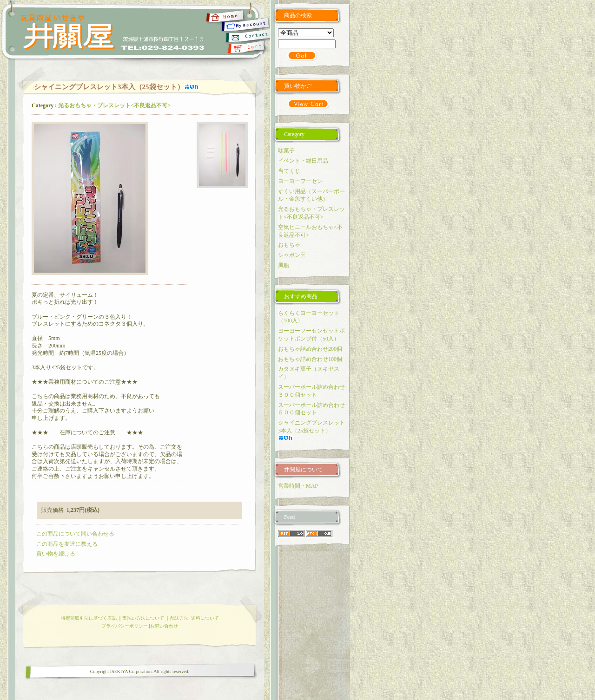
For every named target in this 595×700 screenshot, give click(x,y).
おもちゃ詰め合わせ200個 (310, 349)
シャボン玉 (292, 255)
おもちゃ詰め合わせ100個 (310, 359)
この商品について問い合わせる (75, 534)
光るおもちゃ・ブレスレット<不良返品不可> (114, 105)
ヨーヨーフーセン (300, 181)
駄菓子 (286, 150)
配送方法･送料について (195, 618)
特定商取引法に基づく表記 (89, 618)
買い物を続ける (56, 554)
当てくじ (289, 171)
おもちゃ (289, 245)
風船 (284, 265)
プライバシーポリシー (125, 626)
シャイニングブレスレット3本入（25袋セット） (311, 430)
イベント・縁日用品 (303, 161)
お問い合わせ (164, 626)
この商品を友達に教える (67, 544)
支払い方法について (143, 618)
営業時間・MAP (298, 486)
